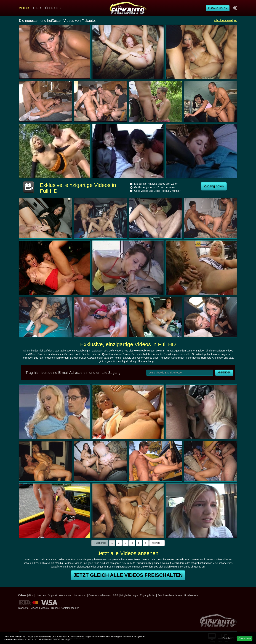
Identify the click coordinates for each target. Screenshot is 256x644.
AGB (116, 595)
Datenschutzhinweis (100, 595)
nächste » (157, 543)
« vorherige (100, 543)
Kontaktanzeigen (70, 608)
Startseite (23, 608)
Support (52, 595)
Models (45, 608)
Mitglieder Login (129, 595)
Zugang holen (218, 8)
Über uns (53, 8)
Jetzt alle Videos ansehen (128, 553)
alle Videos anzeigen (226, 20)
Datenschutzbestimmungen (58, 640)
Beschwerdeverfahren (170, 595)
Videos (25, 8)
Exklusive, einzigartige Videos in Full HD (128, 344)
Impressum (80, 595)
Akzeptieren (245, 638)
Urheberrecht (191, 595)
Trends (55, 608)
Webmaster (65, 595)
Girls (38, 8)
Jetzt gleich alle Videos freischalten (128, 575)
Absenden (224, 372)
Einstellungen (228, 638)
